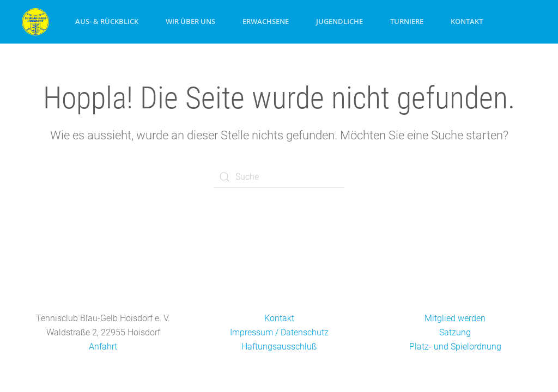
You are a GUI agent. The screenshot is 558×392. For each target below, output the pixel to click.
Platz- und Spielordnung (455, 347)
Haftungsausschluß (279, 347)
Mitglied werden (455, 318)
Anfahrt (103, 347)
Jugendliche (339, 21)
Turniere (407, 21)
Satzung (455, 332)
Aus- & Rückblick (107, 21)
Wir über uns (190, 21)
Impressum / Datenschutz (279, 332)
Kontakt (467, 21)
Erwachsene (266, 21)
